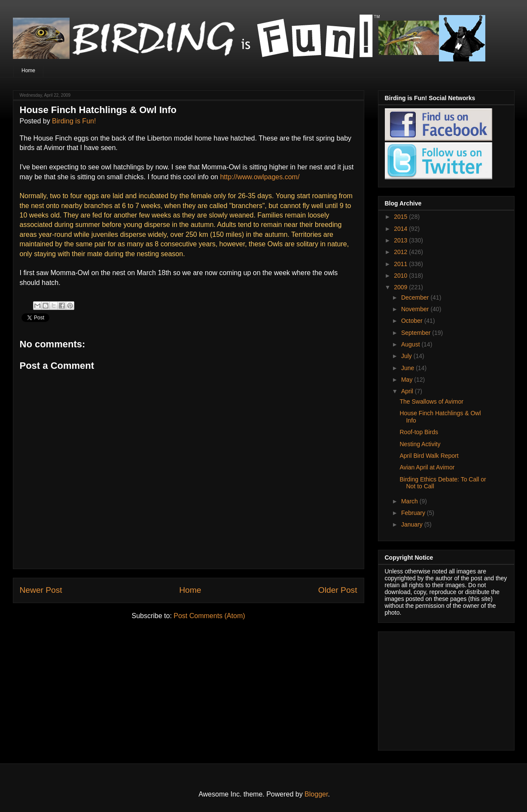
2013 (401, 240)
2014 (401, 229)
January (413, 524)
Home (28, 70)
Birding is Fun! (74, 121)
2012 (401, 252)
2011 (401, 264)
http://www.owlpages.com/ (260, 177)
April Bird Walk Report (429, 456)
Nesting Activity (420, 444)
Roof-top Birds (419, 432)
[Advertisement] (439, 689)
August (411, 344)
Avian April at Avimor (427, 467)
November (416, 309)
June (408, 368)
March (410, 501)
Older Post (338, 590)
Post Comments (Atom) (209, 616)
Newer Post (41, 590)
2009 (401, 287)
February (414, 513)
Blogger (316, 794)
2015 (401, 217)
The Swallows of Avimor (431, 401)
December (416, 297)
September (417, 333)
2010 (401, 276)
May (408, 380)
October (413, 321)
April (408, 391)
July (407, 356)
